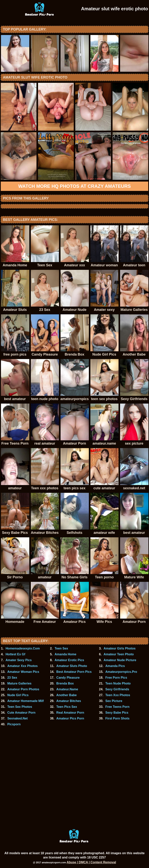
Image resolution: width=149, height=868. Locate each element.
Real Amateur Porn (70, 713)
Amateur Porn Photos (23, 689)
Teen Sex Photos (20, 707)
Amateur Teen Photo (119, 654)
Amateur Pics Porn (70, 718)
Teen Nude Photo (118, 683)
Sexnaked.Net (18, 718)
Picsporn (14, 724)
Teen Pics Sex (67, 707)
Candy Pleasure (68, 678)
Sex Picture (114, 701)
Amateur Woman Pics (23, 672)
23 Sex (12, 678)
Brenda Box (65, 683)
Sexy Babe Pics (117, 713)
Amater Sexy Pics (19, 660)
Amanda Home (65, 654)
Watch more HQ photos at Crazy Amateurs (74, 186)
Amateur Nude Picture (120, 660)
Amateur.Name (67, 689)
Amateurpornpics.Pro (121, 672)
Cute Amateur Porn (21, 713)
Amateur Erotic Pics (69, 660)
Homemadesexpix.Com (23, 648)
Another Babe (66, 695)
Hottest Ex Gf (15, 654)
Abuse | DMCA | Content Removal (91, 862)
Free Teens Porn (117, 707)
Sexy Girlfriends (117, 689)
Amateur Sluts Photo (72, 666)
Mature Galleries (19, 683)
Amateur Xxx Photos (23, 666)
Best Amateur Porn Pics (74, 672)
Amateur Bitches (69, 701)
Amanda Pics (115, 666)
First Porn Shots (117, 718)
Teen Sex (61, 648)
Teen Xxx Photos (118, 695)
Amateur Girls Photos (120, 648)
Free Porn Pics (116, 678)
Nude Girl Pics (18, 695)
